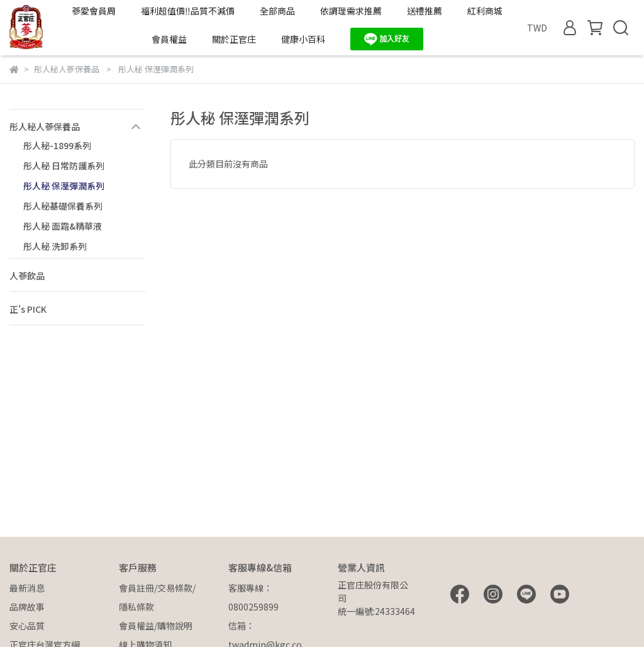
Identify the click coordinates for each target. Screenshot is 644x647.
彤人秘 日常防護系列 (64, 166)
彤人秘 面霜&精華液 (63, 226)
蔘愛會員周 (94, 11)
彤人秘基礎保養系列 (63, 206)
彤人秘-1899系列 (57, 145)
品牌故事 (27, 607)
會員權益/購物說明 (156, 626)
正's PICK (28, 309)
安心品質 (27, 626)
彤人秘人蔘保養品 (45, 127)
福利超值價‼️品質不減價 (188, 11)
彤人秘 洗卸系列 (55, 246)
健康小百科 (303, 39)
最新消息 (27, 588)
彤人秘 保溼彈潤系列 (64, 186)
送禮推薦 (425, 11)
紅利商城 (485, 11)
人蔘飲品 (27, 276)
